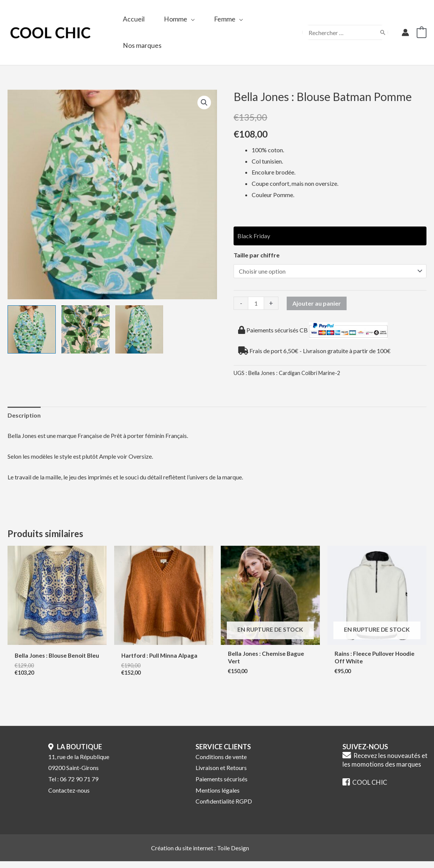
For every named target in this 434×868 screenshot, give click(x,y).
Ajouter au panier (317, 303)
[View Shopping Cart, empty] (422, 32)
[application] (192, 19)
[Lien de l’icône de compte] (405, 32)
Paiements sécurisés (222, 785)
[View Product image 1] (32, 329)
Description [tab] (24, 415)
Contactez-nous (69, 796)
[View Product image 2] (86, 329)
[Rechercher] (383, 32)
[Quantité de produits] (256, 303)
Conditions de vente (221, 763)
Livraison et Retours (221, 774)
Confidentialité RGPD (224, 808)
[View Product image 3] (139, 329)
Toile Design (233, 854)
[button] (204, 103)
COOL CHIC (365, 789)
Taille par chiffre (257, 255)
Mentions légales (218, 796)
